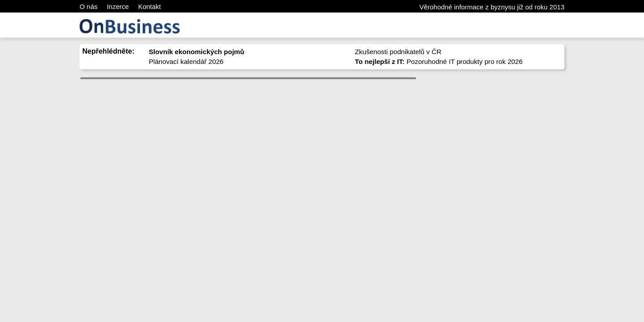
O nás (89, 6)
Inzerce (118, 6)
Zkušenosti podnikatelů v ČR (398, 52)
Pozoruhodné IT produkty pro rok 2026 (439, 61)
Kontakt (150, 6)
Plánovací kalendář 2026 (186, 61)
